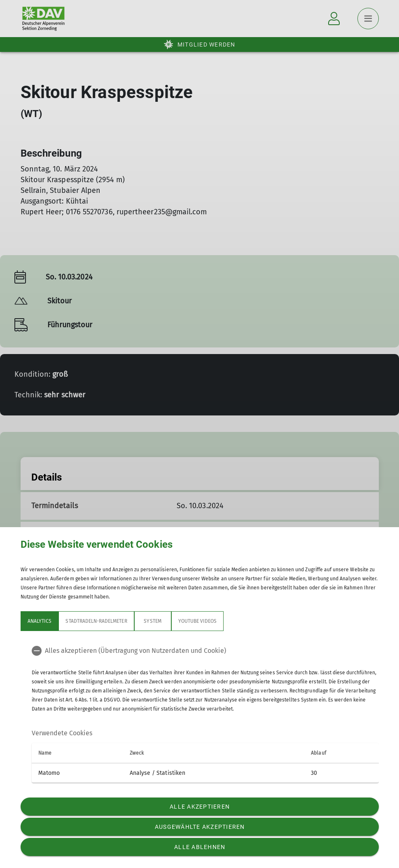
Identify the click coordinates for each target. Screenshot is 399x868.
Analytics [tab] (40, 621)
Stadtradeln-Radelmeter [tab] (96, 621)
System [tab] (152, 621)
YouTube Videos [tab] (197, 621)
